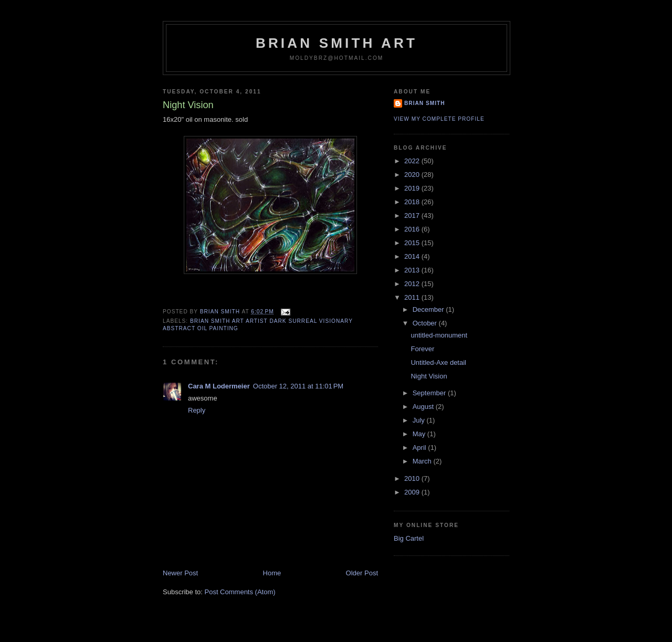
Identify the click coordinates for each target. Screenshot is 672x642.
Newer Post (180, 573)
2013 (413, 270)
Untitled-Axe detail (438, 362)
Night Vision (429, 376)
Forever (422, 349)
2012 (413, 284)
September (430, 393)
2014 (413, 256)
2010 (413, 478)
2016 (413, 229)
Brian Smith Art (337, 43)
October (426, 323)
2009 (413, 492)
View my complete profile (439, 119)
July (420, 420)
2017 (413, 215)
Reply (197, 410)
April (421, 448)
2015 (413, 243)
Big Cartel (409, 538)
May (420, 434)
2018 (413, 202)
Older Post (362, 573)
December (429, 309)
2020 (413, 175)
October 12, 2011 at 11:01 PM (298, 386)
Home (272, 573)
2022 (413, 161)
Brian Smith (425, 103)
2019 (413, 188)
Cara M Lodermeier (219, 386)
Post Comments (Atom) (240, 592)
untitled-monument (439, 335)
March (423, 461)
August (424, 407)
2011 (413, 297)
